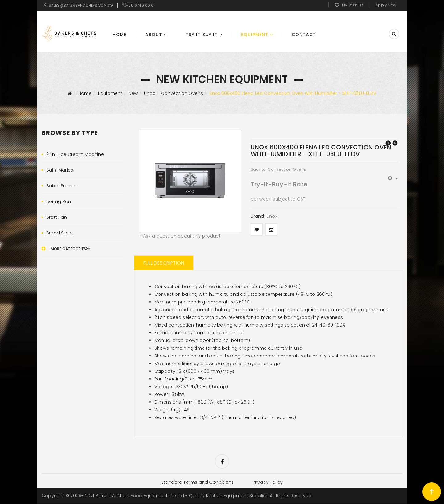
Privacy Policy (268, 482)
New (133, 93)
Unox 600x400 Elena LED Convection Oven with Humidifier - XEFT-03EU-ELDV (395, 143)
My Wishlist (352, 5)
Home (119, 35)
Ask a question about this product (180, 236)
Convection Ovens (182, 93)
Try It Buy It (202, 35)
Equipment (255, 35)
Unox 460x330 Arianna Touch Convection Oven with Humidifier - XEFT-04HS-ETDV (388, 143)
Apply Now (386, 5)
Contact (304, 35)
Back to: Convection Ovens (278, 169)
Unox (149, 93)
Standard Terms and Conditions (197, 482)
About (154, 35)
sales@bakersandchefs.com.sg (81, 5)
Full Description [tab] (164, 263)
